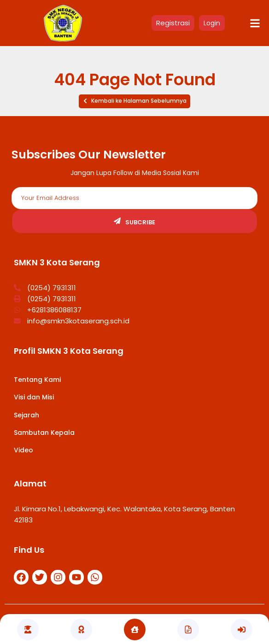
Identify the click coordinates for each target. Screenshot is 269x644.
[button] (134, 101)
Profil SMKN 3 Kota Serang (69, 351)
